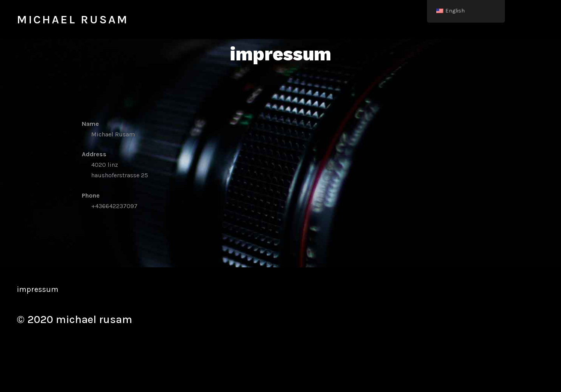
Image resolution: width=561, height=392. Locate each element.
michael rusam (73, 19)
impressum (38, 289)
